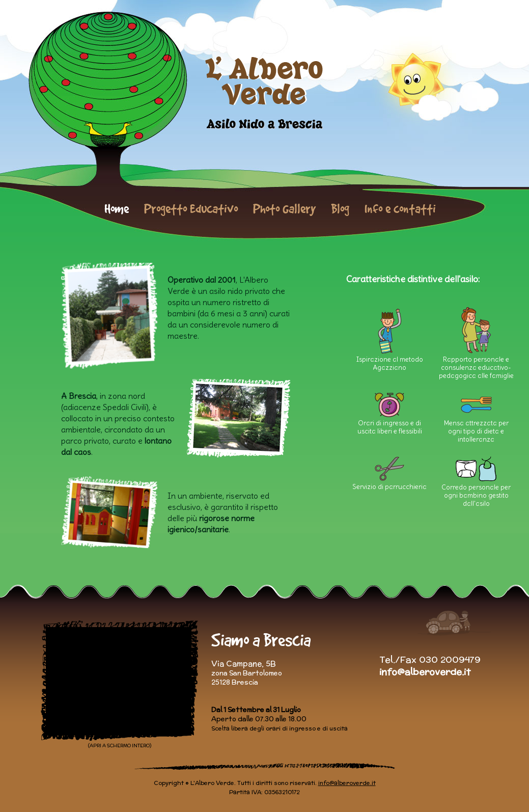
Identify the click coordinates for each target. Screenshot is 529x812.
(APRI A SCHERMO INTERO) (120, 746)
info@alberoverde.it (425, 672)
